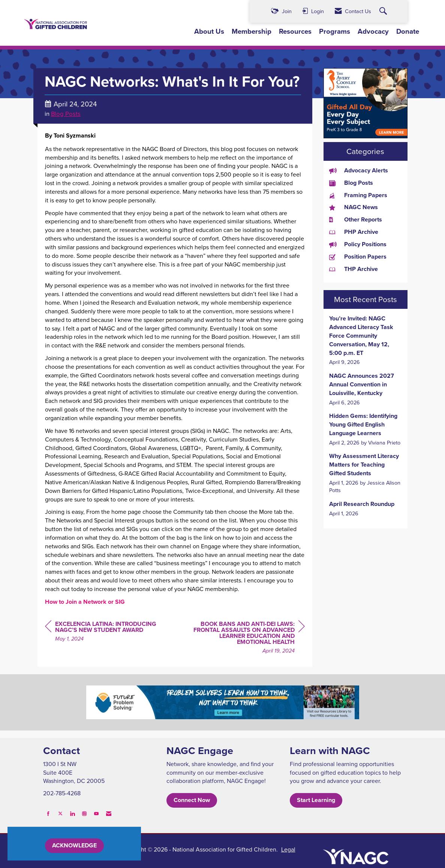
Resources (295, 31)
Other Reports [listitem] (356, 220)
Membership (252, 31)
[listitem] (366, 340)
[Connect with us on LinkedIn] (72, 813)
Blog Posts (66, 113)
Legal (288, 849)
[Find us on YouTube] (96, 813)
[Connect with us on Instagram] (84, 813)
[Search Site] (384, 11)
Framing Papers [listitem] (358, 195)
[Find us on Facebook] (48, 813)
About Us (209, 31)
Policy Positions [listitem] (358, 244)
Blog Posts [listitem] (351, 183)
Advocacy (373, 31)
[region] (249, 638)
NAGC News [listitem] (354, 207)
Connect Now (192, 800)
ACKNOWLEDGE (74, 845)
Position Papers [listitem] (358, 257)
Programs (335, 31)
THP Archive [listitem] (354, 269)
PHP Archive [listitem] (354, 232)
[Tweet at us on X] (60, 813)
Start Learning (316, 800)
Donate (408, 31)
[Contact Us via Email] (109, 813)
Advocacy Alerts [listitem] (359, 171)
